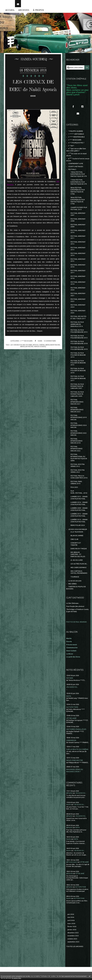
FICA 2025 (74, 489)
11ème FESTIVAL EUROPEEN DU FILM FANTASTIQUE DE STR (79, 184)
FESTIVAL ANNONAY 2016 (78, 268)
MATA (69, 698)
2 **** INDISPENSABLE (76, 139)
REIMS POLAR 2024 (78, 527)
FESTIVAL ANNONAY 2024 (78, 308)
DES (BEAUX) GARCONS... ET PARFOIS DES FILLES (78, 556)
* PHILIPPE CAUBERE (76, 133)
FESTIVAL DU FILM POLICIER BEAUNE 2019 (79, 350)
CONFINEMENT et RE (76, 165)
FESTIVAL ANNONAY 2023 (78, 302)
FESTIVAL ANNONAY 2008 (78, 222)
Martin (69, 806)
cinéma (42, 347)
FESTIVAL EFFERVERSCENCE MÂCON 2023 (77, 412)
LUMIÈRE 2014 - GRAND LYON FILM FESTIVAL (79, 522)
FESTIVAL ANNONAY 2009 (78, 228)
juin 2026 (71, 916)
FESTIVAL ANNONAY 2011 (78, 239)
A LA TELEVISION (77, 534)
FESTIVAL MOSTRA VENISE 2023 (78, 473)
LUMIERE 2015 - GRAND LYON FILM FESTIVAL (79, 500)
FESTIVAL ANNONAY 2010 (78, 233)
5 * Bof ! (71, 148)
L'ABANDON (71, 742)
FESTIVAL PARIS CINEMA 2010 (76, 484)
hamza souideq (40, 348)
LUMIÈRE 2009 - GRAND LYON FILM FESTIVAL (79, 511)
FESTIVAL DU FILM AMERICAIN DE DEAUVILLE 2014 (77, 326)
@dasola (69, 875)
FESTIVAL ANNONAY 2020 (78, 291)
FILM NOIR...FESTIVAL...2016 (79, 494)
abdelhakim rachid (53, 347)
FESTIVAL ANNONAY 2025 (78, 314)
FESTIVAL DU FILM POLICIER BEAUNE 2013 (79, 339)
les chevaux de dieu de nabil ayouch (24, 347)
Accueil (10, 12)
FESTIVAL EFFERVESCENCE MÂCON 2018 (76, 443)
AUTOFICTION (72, 709)
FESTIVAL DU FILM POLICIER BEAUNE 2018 (79, 344)
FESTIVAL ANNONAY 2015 (78, 262)
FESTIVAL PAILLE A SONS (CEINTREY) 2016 (79, 479)
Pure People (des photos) (75, 608)
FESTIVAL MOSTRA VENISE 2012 (78, 467)
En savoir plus (16, 978)
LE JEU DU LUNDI (77, 562)
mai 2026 (71, 919)
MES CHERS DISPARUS (79, 569)
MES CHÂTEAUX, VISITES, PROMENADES (79, 574)
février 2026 (72, 928)
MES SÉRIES (72, 586)
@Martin (69, 795)
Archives (24, 12)
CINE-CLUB (74, 541)
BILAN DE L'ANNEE (77, 537)
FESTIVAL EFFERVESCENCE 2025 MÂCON (79, 435)
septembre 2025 (73, 944)
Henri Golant (71, 653)
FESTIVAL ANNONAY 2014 (78, 256)
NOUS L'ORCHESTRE (75, 762)
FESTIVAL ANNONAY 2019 (78, 285)
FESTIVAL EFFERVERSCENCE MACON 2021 (77, 404)
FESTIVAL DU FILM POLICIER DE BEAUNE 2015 (78, 365)
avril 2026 (71, 922)
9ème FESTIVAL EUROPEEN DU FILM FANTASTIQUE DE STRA (78, 203)
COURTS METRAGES (76, 168)
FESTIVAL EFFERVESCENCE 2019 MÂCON (79, 419)
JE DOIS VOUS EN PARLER (78, 531)
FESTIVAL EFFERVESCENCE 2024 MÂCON (79, 427)
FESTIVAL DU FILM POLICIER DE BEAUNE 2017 (78, 380)
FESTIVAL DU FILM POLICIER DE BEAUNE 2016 (78, 373)
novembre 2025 (73, 938)
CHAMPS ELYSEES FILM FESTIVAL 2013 (79, 210)
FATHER (70, 680)
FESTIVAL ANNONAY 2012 (78, 245)
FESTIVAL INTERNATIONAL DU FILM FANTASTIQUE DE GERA (79, 459)
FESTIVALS (72, 171)
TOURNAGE (75, 579)
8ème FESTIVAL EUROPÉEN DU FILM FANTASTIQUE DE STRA (78, 193)
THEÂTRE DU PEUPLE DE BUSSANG (76, 590)
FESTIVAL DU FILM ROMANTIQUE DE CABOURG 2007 (77, 388)
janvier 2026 (72, 932)
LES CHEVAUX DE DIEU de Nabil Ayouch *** (33, 91)
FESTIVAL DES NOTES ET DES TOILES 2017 (78, 319)
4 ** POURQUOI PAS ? (76, 145)
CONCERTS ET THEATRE (76, 546)
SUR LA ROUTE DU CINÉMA (77, 751)
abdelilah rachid (27, 348)
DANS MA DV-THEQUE (79, 551)
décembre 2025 (73, 934)
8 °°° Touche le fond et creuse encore (78, 162)
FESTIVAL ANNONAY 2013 (78, 251)
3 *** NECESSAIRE (26, 343)
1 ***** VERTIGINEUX (76, 136)
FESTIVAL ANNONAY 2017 (78, 273)
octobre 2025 (72, 941)
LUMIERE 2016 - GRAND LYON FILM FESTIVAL (79, 505)
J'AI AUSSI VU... (72, 689)
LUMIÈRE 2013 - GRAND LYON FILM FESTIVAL (79, 517)
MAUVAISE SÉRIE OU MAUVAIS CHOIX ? (75, 772)
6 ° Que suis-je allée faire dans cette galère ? (76, 152)
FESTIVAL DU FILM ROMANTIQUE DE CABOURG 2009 (77, 396)
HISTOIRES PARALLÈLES (76, 731)
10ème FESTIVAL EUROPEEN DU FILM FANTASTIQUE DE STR (79, 176)
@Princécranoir (72, 864)
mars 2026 (71, 925)
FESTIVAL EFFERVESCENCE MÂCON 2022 (76, 451)
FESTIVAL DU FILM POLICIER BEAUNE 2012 (79, 333)
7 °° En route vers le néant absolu (76, 157)
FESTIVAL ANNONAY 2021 (78, 296)
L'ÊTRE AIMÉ (71, 720)
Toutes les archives (75, 948)
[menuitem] (10, 12)
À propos (39, 12)
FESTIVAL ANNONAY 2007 (78, 216)
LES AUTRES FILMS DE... (79, 566)
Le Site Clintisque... (73, 605)
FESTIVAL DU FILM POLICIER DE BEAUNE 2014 (78, 357)
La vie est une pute (75, 583)
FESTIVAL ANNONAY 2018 (78, 279)
